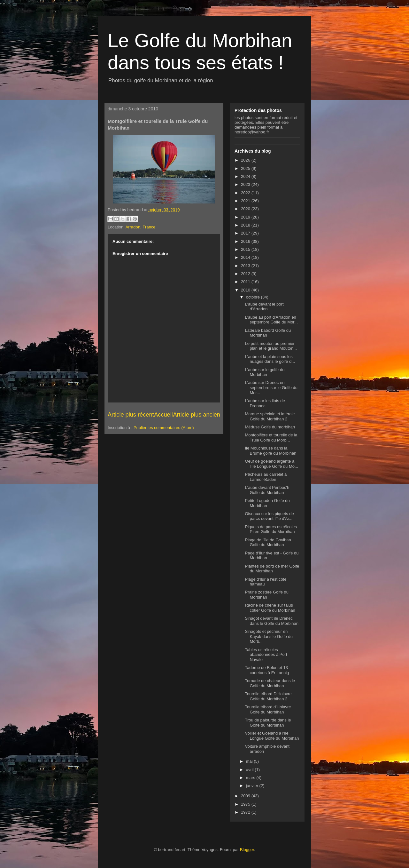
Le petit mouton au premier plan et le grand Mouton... (271, 346)
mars (251, 778)
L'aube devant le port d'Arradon (264, 307)
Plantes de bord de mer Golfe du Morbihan (272, 569)
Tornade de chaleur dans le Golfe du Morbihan (270, 683)
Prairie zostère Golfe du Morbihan (267, 595)
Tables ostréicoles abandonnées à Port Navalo (266, 655)
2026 (246, 160)
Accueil (163, 415)
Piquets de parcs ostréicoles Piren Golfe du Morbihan (271, 529)
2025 (246, 168)
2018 (246, 225)
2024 (246, 176)
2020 (246, 209)
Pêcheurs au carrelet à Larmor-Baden (266, 477)
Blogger (247, 850)
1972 (246, 812)
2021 (246, 201)
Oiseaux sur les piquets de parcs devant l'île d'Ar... (269, 516)
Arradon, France (141, 227)
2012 (246, 274)
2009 (246, 796)
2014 (246, 257)
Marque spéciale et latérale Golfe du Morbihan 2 (270, 416)
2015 (246, 249)
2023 (246, 184)
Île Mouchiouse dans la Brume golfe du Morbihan (270, 451)
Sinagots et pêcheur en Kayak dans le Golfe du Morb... (269, 636)
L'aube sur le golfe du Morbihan (265, 372)
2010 (246, 290)
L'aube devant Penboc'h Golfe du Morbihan (267, 490)
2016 (246, 241)
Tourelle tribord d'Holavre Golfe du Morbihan (268, 709)
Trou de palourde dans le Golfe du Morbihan (268, 723)
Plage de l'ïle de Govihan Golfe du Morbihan (268, 542)
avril (250, 770)
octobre (254, 297)
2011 (246, 282)
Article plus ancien (197, 415)
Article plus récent (131, 415)
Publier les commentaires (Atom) (164, 428)
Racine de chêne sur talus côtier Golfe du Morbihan (270, 608)
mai (250, 761)
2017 (246, 233)
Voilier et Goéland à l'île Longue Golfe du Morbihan (272, 736)
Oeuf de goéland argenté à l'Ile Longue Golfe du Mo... (271, 464)
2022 (246, 193)
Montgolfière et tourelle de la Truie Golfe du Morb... (271, 438)
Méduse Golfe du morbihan (270, 427)
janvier (253, 786)
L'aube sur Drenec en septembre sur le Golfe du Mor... (271, 387)
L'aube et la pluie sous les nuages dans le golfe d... (270, 359)
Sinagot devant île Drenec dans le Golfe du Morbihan (271, 621)
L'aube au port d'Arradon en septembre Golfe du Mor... (271, 320)
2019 (246, 217)
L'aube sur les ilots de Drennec (265, 403)
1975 (246, 804)
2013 (246, 266)
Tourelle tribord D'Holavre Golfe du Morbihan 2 (268, 696)
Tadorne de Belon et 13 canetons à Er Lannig (267, 670)
